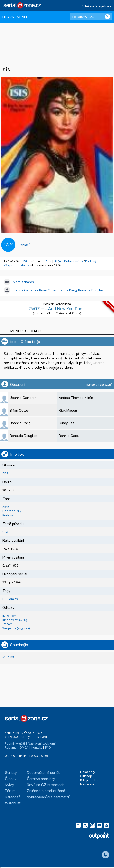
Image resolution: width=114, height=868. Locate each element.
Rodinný (91, 261)
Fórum (10, 791)
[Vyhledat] (107, 17)
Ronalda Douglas (91, 290)
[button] (57, 331)
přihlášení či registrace (96, 6)
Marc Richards (23, 282)
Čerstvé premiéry (41, 778)
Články (11, 778)
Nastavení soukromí (42, 743)
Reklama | (12, 748)
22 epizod (11, 265)
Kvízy (9, 785)
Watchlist (13, 803)
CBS (48, 261)
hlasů (25, 245)
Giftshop (86, 776)
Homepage (88, 772)
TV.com (8, 624)
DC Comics (10, 599)
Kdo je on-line (90, 780)
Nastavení (87, 784)
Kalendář (12, 797)
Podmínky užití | (16, 743)
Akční (58, 261)
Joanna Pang (67, 290)
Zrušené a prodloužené (46, 791)
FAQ (48, 748)
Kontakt (37, 748)
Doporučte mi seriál (43, 772)
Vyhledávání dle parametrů (49, 797)
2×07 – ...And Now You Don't (57, 308)
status (25, 265)
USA (25, 261)
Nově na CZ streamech (46, 785)
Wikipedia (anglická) (16, 628)
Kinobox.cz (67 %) (15, 620)
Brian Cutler (48, 290)
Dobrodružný (73, 261)
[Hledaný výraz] (91, 17)
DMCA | (25, 748)
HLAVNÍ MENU (15, 17)
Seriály (11, 772)
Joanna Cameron (25, 290)
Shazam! (8, 657)
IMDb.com (9, 616)
